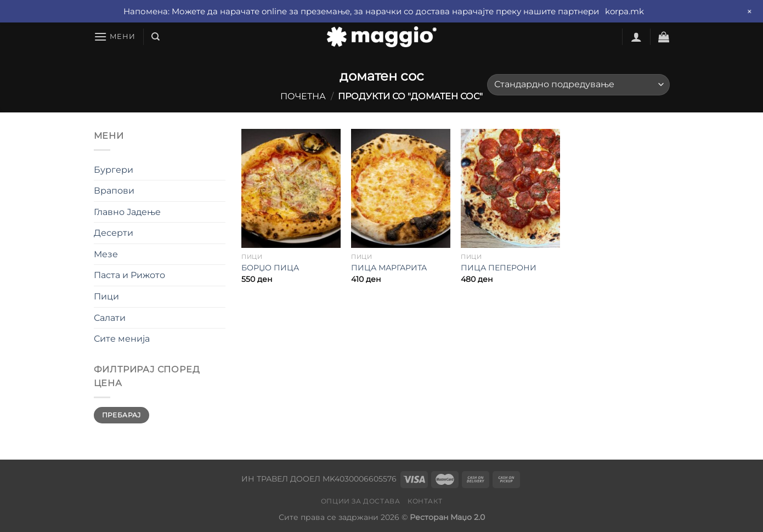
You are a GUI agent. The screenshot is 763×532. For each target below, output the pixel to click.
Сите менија (122, 339)
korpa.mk (624, 11)
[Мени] (115, 36)
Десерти (114, 233)
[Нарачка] (578, 85)
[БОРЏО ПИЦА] (291, 188)
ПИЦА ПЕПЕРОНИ (499, 268)
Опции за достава (361, 501)
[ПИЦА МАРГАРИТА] (400, 188)
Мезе (106, 254)
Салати (110, 318)
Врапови (114, 191)
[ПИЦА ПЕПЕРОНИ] (510, 188)
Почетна (303, 96)
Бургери (114, 170)
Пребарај (121, 415)
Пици (106, 296)
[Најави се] (636, 37)
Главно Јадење (127, 212)
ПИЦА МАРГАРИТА (389, 268)
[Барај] (156, 37)
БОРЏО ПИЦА (270, 268)
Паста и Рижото (129, 275)
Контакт (425, 501)
